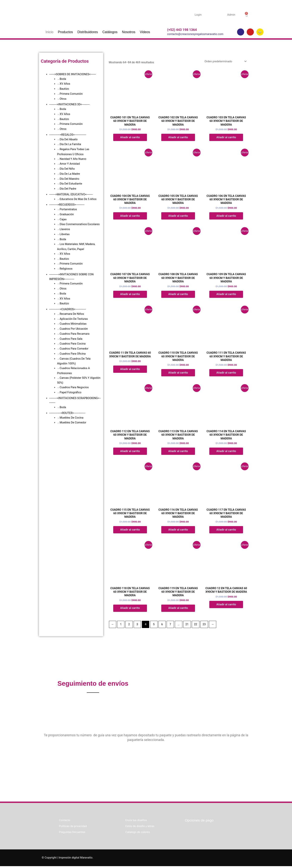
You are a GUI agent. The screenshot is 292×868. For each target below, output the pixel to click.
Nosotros (129, 32)
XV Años (65, 84)
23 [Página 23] (205, 626)
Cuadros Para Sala (71, 339)
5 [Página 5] (154, 626)
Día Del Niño (67, 169)
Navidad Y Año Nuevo (73, 159)
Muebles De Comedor (73, 422)
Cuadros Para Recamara (75, 334)
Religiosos (66, 269)
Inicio (50, 32)
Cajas (63, 219)
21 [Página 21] (187, 626)
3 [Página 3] (137, 626)
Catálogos (110, 32)
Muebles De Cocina (72, 418)
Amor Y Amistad (70, 164)
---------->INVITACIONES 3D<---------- (70, 104)
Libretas (65, 234)
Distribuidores (88, 32)
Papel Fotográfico (70, 392)
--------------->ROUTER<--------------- (67, 413)
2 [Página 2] (129, 626)
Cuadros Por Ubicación (74, 329)
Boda (63, 79)
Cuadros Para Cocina (73, 344)
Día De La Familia (70, 144)
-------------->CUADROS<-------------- (68, 309)
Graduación (67, 214)
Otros (63, 99)
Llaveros (65, 229)
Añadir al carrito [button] (130, 137)
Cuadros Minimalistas (73, 324)
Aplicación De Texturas (74, 319)
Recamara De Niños (72, 314)
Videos (145, 32)
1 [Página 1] (121, 626)
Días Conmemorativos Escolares (80, 224)
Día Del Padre (68, 189)
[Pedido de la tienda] (225, 61)
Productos (65, 32)
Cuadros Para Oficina (73, 354)
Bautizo (64, 89)
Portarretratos (68, 209)
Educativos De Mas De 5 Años (78, 199)
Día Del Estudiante (71, 184)
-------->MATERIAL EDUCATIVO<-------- (71, 194)
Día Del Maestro (69, 179)
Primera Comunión (71, 94)
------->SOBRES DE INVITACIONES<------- (73, 74)
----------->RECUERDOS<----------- (67, 205)
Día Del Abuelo (69, 139)
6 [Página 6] (162, 626)
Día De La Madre (70, 174)
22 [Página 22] (196, 626)
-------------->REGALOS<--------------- (68, 135)
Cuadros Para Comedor (74, 349)
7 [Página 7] (171, 626)
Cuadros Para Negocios (74, 387)
